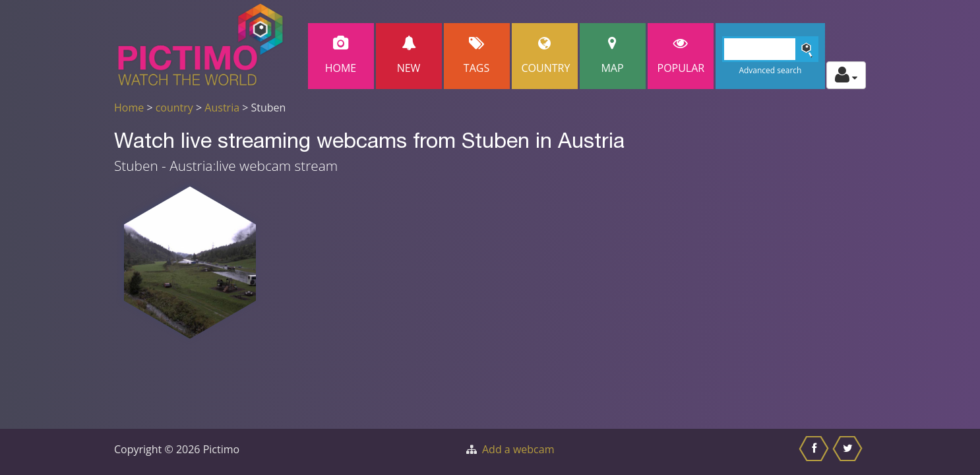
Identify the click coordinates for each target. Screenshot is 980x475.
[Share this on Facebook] (815, 452)
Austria (222, 108)
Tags (477, 56)
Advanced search (770, 70)
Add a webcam (518, 449)
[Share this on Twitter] (849, 452)
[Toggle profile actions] (846, 75)
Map (613, 56)
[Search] (771, 49)
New (409, 56)
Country (546, 56)
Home (341, 56)
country (174, 108)
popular (681, 56)
